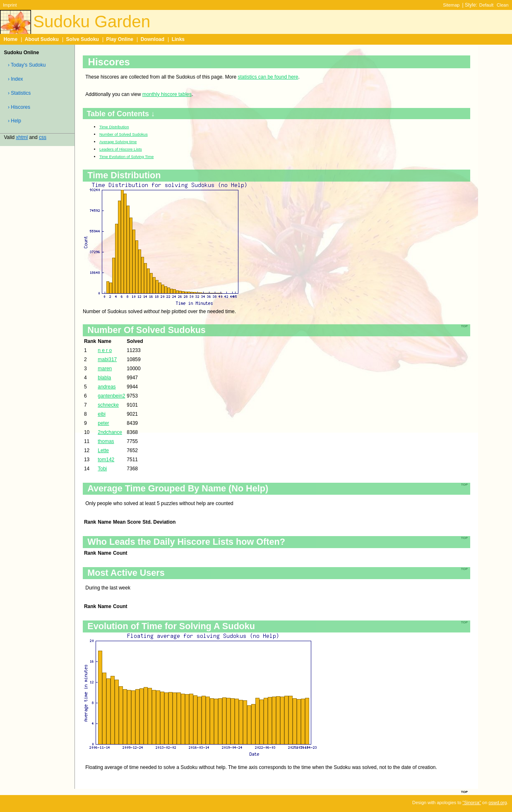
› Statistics (19, 93)
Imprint (10, 5)
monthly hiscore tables (167, 94)
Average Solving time (118, 142)
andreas (107, 387)
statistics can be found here (268, 77)
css (43, 137)
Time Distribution (114, 127)
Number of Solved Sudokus (124, 134)
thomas (106, 441)
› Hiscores (19, 107)
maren (105, 369)
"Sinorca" (472, 802)
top (464, 791)
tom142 (106, 460)
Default (487, 5)
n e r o (105, 350)
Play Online (120, 39)
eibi (102, 414)
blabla (104, 378)
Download (153, 39)
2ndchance (110, 432)
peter (103, 423)
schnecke (108, 405)
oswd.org (498, 802)
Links (178, 39)
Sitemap (451, 5)
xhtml (22, 137)
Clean (503, 5)
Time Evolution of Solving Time (126, 157)
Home (11, 39)
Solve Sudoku (83, 39)
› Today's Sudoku (27, 65)
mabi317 (107, 359)
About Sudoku (42, 39)
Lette (103, 450)
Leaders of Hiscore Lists (121, 149)
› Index (16, 79)
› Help (14, 121)
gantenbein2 (111, 396)
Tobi (102, 469)
